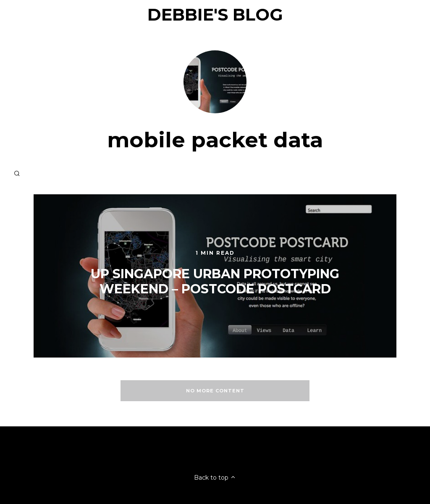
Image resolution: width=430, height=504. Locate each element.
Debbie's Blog (215, 14)
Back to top (215, 478)
